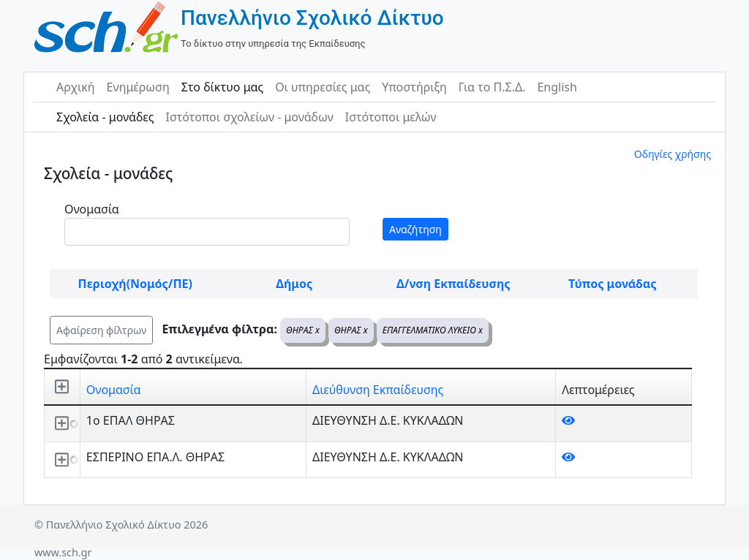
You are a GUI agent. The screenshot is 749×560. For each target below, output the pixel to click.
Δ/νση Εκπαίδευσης (453, 284)
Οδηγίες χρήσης (673, 154)
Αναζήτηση (415, 229)
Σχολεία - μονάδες (105, 117)
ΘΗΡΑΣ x (303, 330)
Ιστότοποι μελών (391, 117)
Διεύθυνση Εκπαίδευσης (378, 390)
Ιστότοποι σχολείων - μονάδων (249, 117)
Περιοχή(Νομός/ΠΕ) (135, 284)
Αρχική (76, 87)
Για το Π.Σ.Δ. (492, 87)
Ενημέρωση (138, 87)
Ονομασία (92, 209)
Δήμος (294, 284)
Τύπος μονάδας (612, 284)
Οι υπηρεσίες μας (323, 87)
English (557, 87)
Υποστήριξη (414, 87)
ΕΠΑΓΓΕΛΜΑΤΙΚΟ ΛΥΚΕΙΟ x (433, 330)
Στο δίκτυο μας (222, 87)
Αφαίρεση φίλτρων (101, 330)
